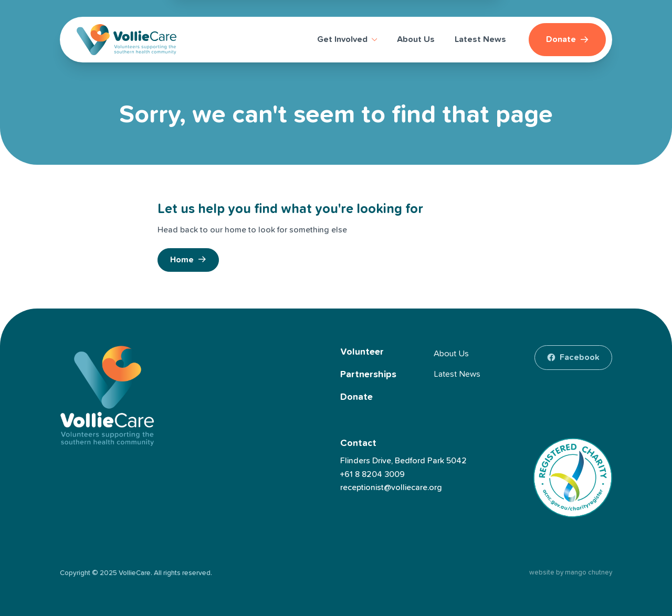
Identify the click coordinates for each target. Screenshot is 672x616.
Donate (356, 397)
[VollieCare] (127, 40)
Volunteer (362, 352)
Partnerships (368, 375)
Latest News (457, 374)
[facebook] (573, 357)
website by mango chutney (571, 573)
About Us (451, 354)
